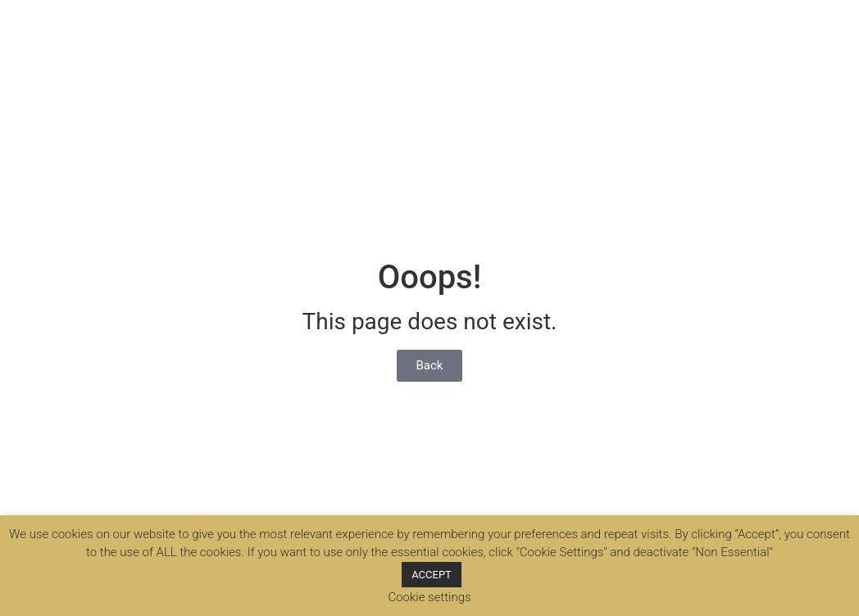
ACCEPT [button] (432, 575)
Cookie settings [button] (429, 597)
